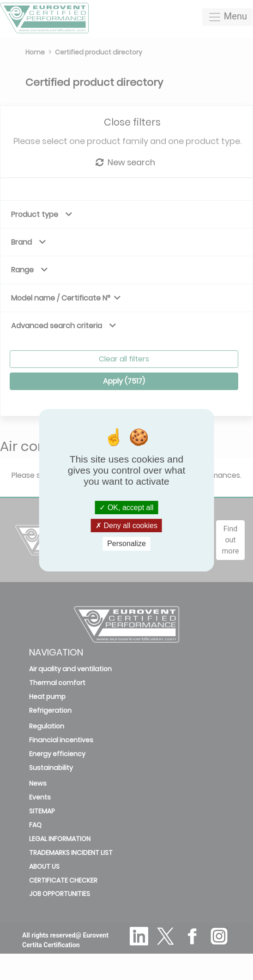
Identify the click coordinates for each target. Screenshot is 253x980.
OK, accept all (126, 508)
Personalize (126, 544)
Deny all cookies (126, 526)
